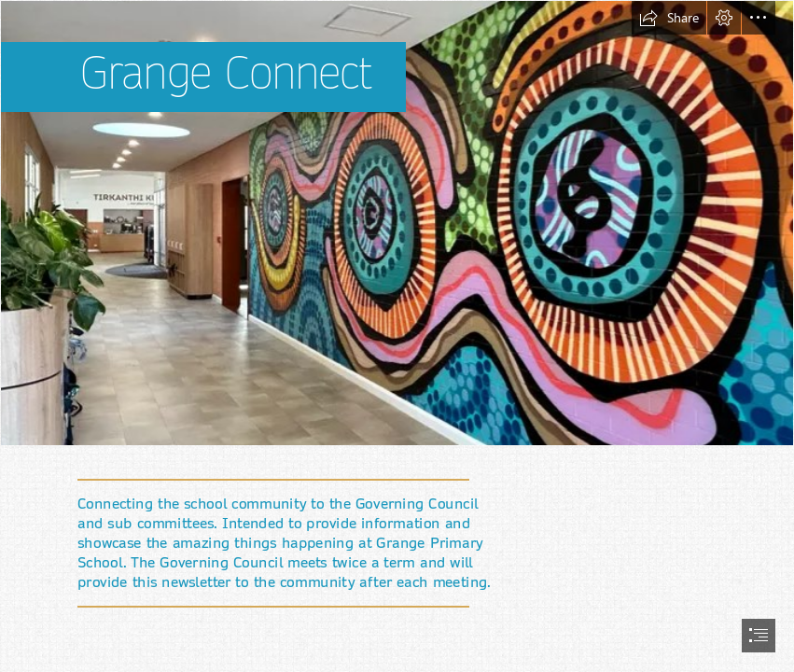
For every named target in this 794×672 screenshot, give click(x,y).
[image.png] (397, 223)
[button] (669, 18)
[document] (397, 336)
